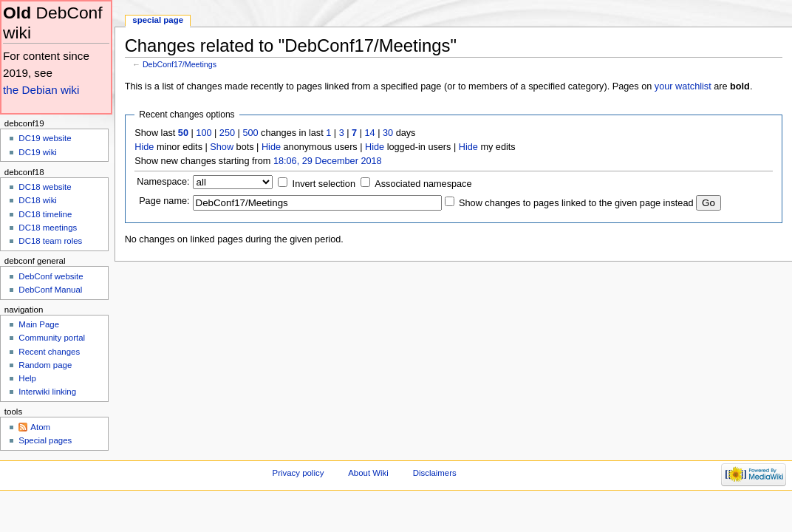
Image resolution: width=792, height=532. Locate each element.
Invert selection (324, 184)
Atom (40, 427)
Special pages (45, 440)
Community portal (52, 338)
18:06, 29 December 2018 (328, 161)
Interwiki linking (47, 392)
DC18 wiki (38, 200)
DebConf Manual (50, 290)
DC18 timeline (45, 214)
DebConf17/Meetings (180, 64)
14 (370, 133)
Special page (158, 20)
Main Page (39, 324)
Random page (45, 365)
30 (388, 133)
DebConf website (51, 276)
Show (222, 147)
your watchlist (683, 86)
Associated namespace (423, 184)
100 (204, 133)
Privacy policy (298, 473)
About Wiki (368, 473)
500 (250, 133)
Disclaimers (435, 473)
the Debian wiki (41, 90)
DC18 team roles (50, 241)
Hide (144, 147)
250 (227, 133)
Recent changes (49, 352)
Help (27, 378)
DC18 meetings (48, 228)
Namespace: (163, 182)
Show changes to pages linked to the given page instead (576, 203)
